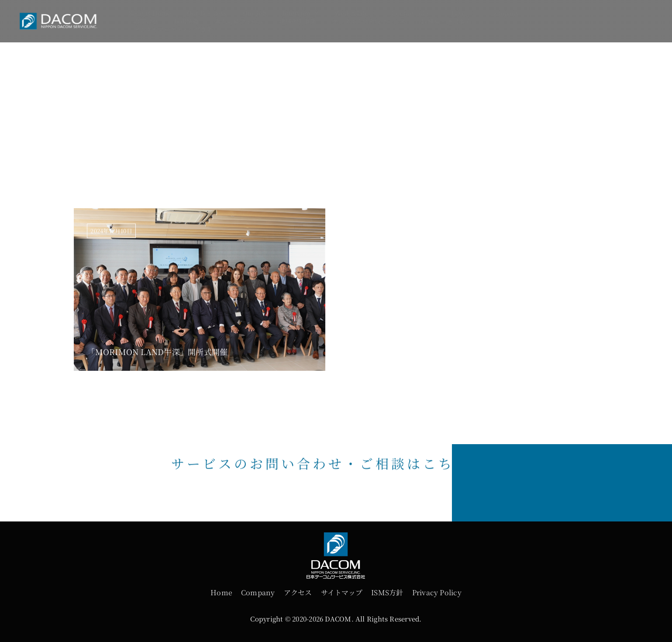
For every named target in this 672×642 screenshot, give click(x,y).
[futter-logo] (336, 538)
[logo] (63, 16)
